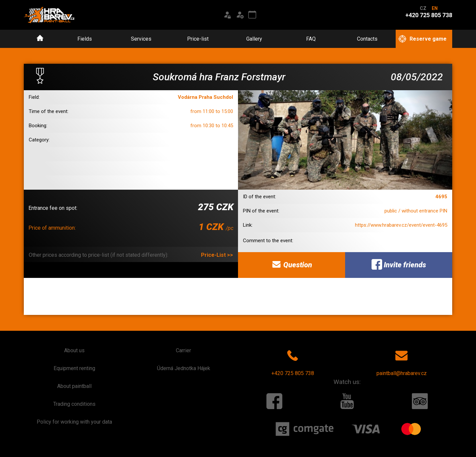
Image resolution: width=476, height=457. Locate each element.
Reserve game (422, 39)
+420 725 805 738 (293, 362)
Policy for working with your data (74, 422)
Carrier (183, 350)
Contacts (367, 39)
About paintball (74, 386)
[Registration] (240, 15)
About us (74, 350)
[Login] (227, 15)
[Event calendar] (252, 15)
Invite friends (399, 264)
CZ (423, 8)
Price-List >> (217, 255)
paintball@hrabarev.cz (402, 362)
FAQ (311, 39)
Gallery (254, 39)
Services (141, 39)
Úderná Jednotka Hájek (184, 368)
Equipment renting (74, 368)
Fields (85, 39)
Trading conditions (74, 404)
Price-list (198, 39)
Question (292, 264)
